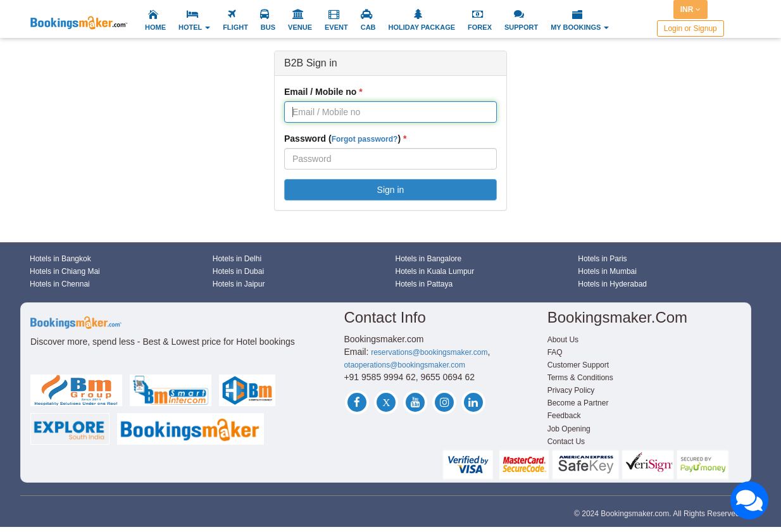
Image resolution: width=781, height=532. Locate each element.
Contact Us (566, 442)
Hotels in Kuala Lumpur (435, 271)
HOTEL (194, 27)
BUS (268, 27)
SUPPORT (521, 27)
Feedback (564, 416)
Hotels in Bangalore (429, 259)
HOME (155, 27)
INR (690, 9)
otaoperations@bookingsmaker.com (404, 365)
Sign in (391, 190)
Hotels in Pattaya (424, 284)
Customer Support (578, 365)
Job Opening (569, 429)
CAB (368, 27)
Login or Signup (690, 28)
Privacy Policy (571, 390)
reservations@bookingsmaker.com (429, 352)
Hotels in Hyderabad (612, 284)
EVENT (336, 27)
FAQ (555, 352)
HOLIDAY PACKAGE (422, 27)
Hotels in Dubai (238, 271)
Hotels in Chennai (60, 284)
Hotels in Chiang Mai (65, 271)
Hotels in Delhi (237, 259)
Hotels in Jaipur (239, 284)
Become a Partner (578, 403)
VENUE (300, 27)
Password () (342, 139)
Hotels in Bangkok (60, 259)
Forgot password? (365, 139)
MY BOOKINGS (580, 27)
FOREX (480, 27)
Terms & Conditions (580, 378)
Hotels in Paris (602, 259)
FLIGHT (235, 27)
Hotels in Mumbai (607, 271)
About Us (563, 340)
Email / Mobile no (320, 92)
